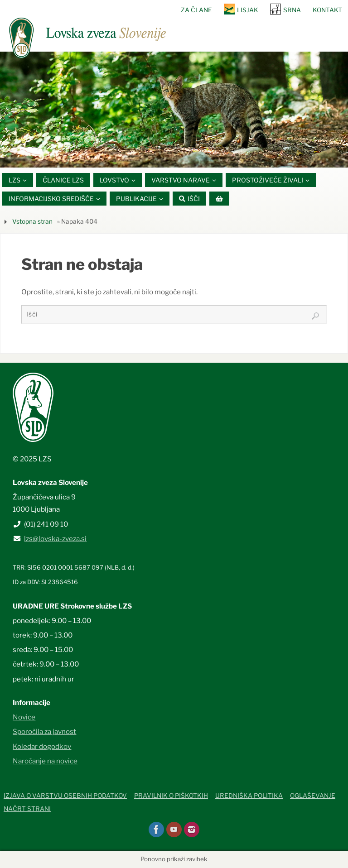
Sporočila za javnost (44, 732)
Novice (24, 717)
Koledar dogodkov (42, 746)
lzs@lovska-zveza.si (55, 539)
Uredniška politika (249, 796)
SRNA (292, 10)
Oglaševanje (313, 796)
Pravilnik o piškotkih (171, 796)
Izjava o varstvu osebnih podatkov (65, 796)
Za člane (196, 10)
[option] (174, 110)
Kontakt (327, 10)
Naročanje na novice (45, 761)
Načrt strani (27, 809)
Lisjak (248, 10)
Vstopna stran (32, 221)
